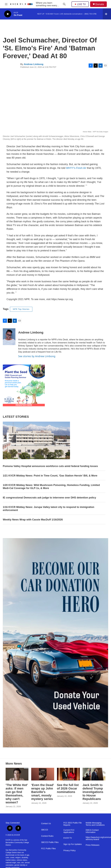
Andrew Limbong (34, 64)
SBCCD (45, 830)
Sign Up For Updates (73, 844)
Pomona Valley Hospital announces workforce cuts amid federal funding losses (50, 466)
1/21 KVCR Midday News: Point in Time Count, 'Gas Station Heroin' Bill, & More (50, 476)
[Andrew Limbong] (9, 337)
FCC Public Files (48, 849)
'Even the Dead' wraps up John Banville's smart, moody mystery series (43, 792)
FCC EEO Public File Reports (73, 824)
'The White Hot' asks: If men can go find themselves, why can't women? (17, 794)
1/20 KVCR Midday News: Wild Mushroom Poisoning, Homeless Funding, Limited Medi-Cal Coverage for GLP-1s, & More (51, 487)
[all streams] (107, 14)
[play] (8, 14)
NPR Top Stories (21, 309)
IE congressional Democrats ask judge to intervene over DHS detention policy (49, 498)
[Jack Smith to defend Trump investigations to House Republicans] (94, 774)
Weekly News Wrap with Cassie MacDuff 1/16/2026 (33, 520)
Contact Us (46, 824)
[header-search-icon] (64, 4)
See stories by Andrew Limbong (37, 356)
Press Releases (93, 845)
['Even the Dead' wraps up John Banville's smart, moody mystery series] (43, 774)
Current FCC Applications (69, 831)
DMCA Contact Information (92, 831)
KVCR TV (68, 838)
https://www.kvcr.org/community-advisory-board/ (96, 838)
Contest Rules (47, 836)
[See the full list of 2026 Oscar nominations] (68, 774)
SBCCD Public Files (50, 842)
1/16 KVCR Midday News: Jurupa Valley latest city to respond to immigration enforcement (49, 509)
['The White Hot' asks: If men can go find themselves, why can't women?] (17, 774)
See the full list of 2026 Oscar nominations (68, 788)
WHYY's (76, 168)
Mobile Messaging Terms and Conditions (95, 824)
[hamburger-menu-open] (6, 4)
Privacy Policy (69, 851)
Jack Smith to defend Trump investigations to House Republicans (93, 792)
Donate (100, 4)
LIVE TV (80, 4)
